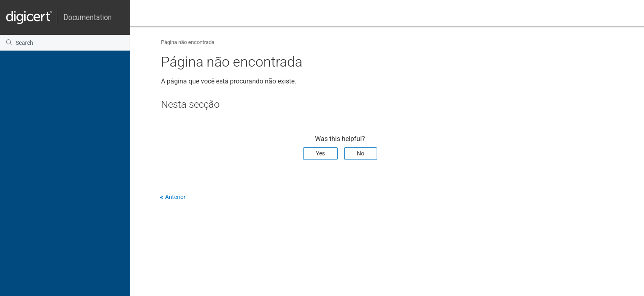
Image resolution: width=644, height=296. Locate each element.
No (361, 153)
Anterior (175, 197)
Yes (320, 153)
